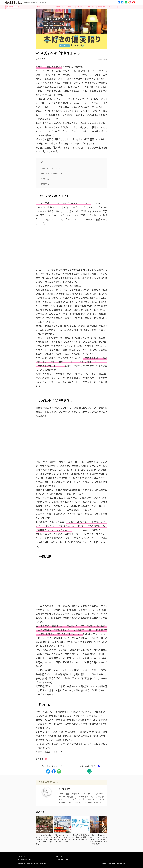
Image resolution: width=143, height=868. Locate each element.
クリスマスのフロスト (50, 168)
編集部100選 (102, 7)
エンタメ (81, 7)
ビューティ (49, 7)
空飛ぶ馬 (44, 179)
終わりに (44, 184)
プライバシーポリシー (62, 860)
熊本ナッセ (59, 857)
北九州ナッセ (22, 857)
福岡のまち (60, 7)
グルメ (38, 7)
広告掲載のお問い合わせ (25, 860)
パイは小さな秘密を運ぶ (51, 173)
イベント (70, 7)
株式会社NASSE (42, 864)
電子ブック (112, 7)
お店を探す (91, 7)
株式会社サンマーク (30, 864)
